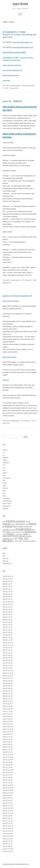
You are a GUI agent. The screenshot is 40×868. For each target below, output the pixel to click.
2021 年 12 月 (7, 642)
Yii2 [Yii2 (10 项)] (26, 538)
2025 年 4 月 (6, 586)
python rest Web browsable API (17, 296)
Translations (6, 498)
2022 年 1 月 (6, 640)
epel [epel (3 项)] (27, 524)
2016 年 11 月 (7, 788)
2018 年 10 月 (7, 732)
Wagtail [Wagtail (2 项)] (12, 539)
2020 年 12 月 (7, 670)
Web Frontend (7, 503)
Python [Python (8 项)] (10, 534)
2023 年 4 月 (6, 617)
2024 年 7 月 (6, 591)
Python (27, 280)
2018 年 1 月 (6, 752)
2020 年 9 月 (6, 678)
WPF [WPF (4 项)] (16, 538)
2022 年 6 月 (6, 630)
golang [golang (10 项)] (9, 526)
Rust (4, 493)
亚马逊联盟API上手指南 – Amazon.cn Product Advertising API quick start (19, 35)
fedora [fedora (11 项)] (33, 524)
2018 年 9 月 (6, 734)
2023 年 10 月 (7, 602)
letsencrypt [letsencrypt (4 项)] (28, 526)
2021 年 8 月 (6, 650)
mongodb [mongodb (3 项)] (12, 530)
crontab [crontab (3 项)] (28, 521)
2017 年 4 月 (6, 775)
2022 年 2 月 (6, 637)
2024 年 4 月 (6, 597)
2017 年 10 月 (7, 760)
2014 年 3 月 (6, 849)
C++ (4, 455)
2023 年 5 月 (6, 614)
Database (6, 457)
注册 (4, 553)
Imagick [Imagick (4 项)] (20, 526)
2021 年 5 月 (6, 658)
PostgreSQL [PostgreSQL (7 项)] (31, 532)
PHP (4, 480)
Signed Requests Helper (11, 75)
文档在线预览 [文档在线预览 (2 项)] (26, 541)
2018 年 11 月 (7, 729)
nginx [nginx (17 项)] (28, 529)
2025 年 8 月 (6, 581)
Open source (7, 478)
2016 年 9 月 (6, 793)
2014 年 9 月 (6, 833)
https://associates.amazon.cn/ (23, 42)
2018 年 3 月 (6, 747)
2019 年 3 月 (6, 721)
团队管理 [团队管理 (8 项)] (7, 541)
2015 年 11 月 (7, 811)
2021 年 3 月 (6, 663)
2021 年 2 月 (6, 665)
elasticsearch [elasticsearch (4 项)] (20, 524)
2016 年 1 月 (6, 805)
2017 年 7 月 (6, 767)
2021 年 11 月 (7, 645)
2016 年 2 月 (6, 803)
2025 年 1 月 (6, 589)
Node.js (5, 473)
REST (4, 423)
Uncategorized (29, 85)
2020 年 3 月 (6, 693)
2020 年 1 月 (6, 698)
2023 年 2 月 (6, 622)
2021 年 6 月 (6, 655)
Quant (4, 485)
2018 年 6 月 (6, 739)
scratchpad (6, 80)
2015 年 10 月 (7, 813)
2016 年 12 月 (7, 785)
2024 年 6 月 (6, 594)
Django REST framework (11, 301)
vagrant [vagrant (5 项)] (22, 536)
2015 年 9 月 (6, 816)
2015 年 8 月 (6, 818)
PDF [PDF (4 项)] (4, 532)
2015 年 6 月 (6, 823)
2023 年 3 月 (6, 619)
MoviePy (5, 283)
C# (3, 452)
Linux (4, 470)
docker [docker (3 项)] (13, 524)
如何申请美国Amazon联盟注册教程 (14, 52)
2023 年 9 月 (6, 604)
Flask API (6, 380)
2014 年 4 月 (6, 846)
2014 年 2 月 (6, 851)
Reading (5, 488)
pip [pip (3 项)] (23, 532)
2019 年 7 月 (6, 711)
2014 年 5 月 (6, 844)
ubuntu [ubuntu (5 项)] (16, 536)
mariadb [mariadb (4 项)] (6, 530)
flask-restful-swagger (9, 357)
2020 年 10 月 (7, 676)
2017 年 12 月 (7, 754)
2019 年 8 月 (6, 709)
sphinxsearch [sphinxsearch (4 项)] (8, 536)
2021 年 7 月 (6, 653)
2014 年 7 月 (6, 839)
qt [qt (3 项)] (15, 534)
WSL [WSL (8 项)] (21, 538)
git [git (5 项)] (4, 526)
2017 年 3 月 (6, 777)
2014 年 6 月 (6, 841)
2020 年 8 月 (6, 681)
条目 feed (5, 558)
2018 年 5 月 (6, 742)
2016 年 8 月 (6, 795)
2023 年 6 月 (6, 612)
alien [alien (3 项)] (4, 521)
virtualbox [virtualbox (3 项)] (29, 536)
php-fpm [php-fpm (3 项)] (13, 532)
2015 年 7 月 (6, 821)
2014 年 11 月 (7, 828)
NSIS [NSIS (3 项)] (33, 530)
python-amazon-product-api (12, 65)
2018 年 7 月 (6, 737)
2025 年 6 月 (6, 584)
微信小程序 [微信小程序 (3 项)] (19, 541)
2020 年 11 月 (7, 673)
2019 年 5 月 (6, 716)
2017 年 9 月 (6, 762)
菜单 (20, 14)
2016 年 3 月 (6, 800)
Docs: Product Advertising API (12, 70)
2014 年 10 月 (7, 831)
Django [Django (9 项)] (6, 524)
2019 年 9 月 (6, 706)
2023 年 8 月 (6, 607)
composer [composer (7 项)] (20, 521)
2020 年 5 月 (6, 688)
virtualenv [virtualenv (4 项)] (6, 538)
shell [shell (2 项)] (29, 534)
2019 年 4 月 (6, 719)
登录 (4, 556)
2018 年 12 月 (7, 726)
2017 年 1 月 (6, 783)
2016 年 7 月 (6, 798)
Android (5, 450)
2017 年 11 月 (7, 757)
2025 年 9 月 (6, 579)
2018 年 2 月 (6, 749)
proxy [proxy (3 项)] (4, 534)
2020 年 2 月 (6, 696)
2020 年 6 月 (6, 686)
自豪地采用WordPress (22, 864)
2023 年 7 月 (6, 609)
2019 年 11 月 (7, 701)
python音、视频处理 (12, 101)
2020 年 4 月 (6, 691)
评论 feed (5, 561)
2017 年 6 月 (6, 770)
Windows (5, 508)
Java (4, 468)
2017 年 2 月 (6, 780)
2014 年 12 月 (7, 826)
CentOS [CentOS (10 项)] (10, 521)
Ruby (4, 491)
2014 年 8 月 (6, 836)
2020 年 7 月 (6, 683)
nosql (4, 475)
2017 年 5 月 (6, 772)
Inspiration (6, 462)
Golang (5, 460)
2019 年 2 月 (6, 724)
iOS (4, 465)
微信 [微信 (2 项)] (14, 541)
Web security (7, 506)
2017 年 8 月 (6, 765)
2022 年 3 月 (6, 635)
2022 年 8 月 (6, 625)
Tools (4, 496)
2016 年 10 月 (7, 790)
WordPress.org (7, 563)
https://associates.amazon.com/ (23, 47)
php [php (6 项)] (8, 532)
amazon (12, 88)
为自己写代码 (20, 4)
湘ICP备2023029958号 (9, 864)
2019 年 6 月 (6, 714)
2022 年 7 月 (6, 627)
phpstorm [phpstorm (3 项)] (19, 532)
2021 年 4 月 (6, 660)
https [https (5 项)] (15, 526)
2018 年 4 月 (6, 744)
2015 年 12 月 (7, 808)
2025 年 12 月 (7, 576)
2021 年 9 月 (6, 647)
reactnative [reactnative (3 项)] (19, 534)
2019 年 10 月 (7, 704)
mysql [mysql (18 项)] (20, 529)
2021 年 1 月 (6, 668)
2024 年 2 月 (6, 599)
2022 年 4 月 (6, 632)
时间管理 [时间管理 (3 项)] (33, 541)
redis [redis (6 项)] (25, 534)
